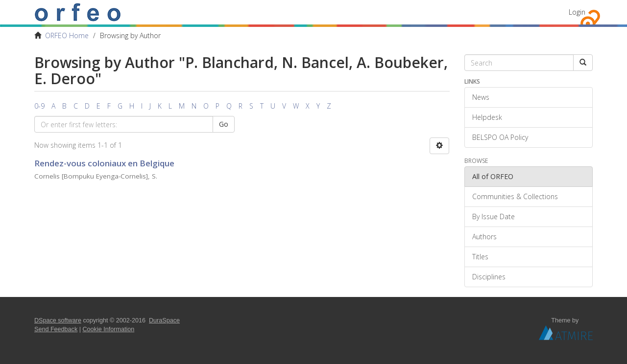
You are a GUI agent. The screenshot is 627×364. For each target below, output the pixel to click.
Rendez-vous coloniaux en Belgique (104, 163)
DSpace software (58, 320)
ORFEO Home (67, 35)
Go (224, 124)
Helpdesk (487, 117)
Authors (484, 237)
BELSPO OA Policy (500, 137)
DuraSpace (164, 320)
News (481, 97)
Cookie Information (109, 329)
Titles (480, 257)
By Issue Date (494, 216)
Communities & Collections (515, 196)
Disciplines (489, 277)
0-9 (39, 106)
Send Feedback (56, 329)
